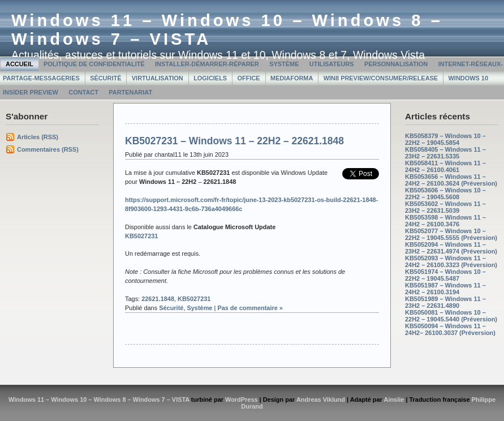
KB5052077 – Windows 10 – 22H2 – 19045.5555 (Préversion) (451, 234)
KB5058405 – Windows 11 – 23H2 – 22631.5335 (445, 153)
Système (284, 64)
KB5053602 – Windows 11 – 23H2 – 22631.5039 (445, 207)
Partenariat (130, 92)
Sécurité (105, 78)
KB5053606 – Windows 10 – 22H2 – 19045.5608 (445, 194)
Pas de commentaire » (250, 308)
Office (249, 78)
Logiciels (210, 78)
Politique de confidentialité (94, 64)
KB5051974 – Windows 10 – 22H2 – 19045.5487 (445, 275)
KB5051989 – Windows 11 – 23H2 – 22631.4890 (445, 302)
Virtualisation (158, 78)
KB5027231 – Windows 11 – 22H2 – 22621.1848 (234, 141)
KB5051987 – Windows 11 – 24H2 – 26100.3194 (445, 289)
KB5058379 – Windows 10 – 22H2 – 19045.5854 (445, 139)
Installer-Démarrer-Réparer (207, 64)
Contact (83, 92)
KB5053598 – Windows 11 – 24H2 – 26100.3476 (445, 221)
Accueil (20, 64)
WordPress (242, 399)
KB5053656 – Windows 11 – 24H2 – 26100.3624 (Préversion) (451, 180)
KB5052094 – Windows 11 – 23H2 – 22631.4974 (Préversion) (451, 248)
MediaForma (292, 78)
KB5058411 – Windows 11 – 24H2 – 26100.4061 (445, 166)
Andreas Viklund (321, 399)
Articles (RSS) (38, 137)
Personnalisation (396, 64)
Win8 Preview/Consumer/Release (381, 78)
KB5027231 (194, 299)
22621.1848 (158, 299)
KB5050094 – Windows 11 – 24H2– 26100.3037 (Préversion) (450, 329)
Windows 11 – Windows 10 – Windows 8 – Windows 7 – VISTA (99, 399)
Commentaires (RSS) (48, 149)
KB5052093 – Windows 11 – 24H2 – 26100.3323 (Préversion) (451, 261)
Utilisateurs (332, 64)
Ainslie (394, 399)
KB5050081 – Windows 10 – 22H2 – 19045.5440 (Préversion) (451, 316)
